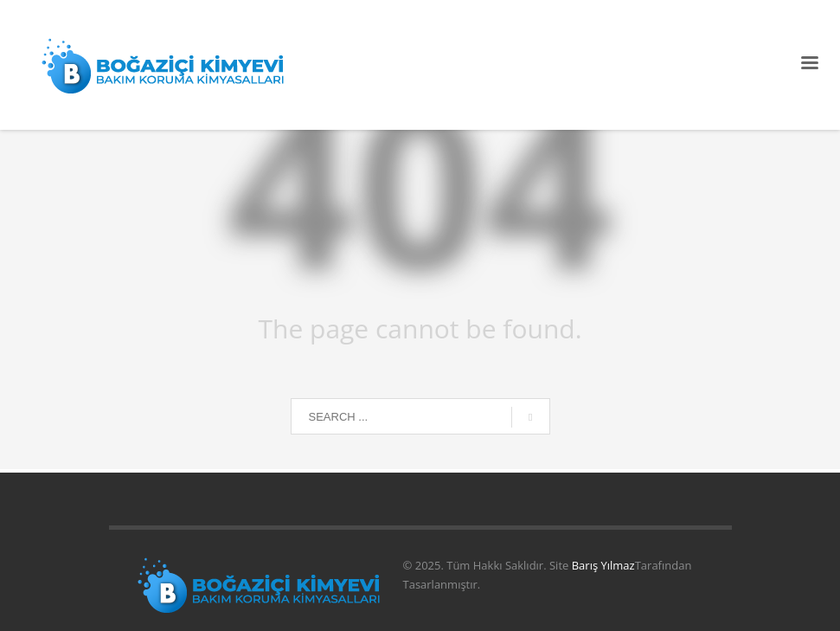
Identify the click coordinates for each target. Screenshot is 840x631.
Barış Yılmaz (603, 565)
